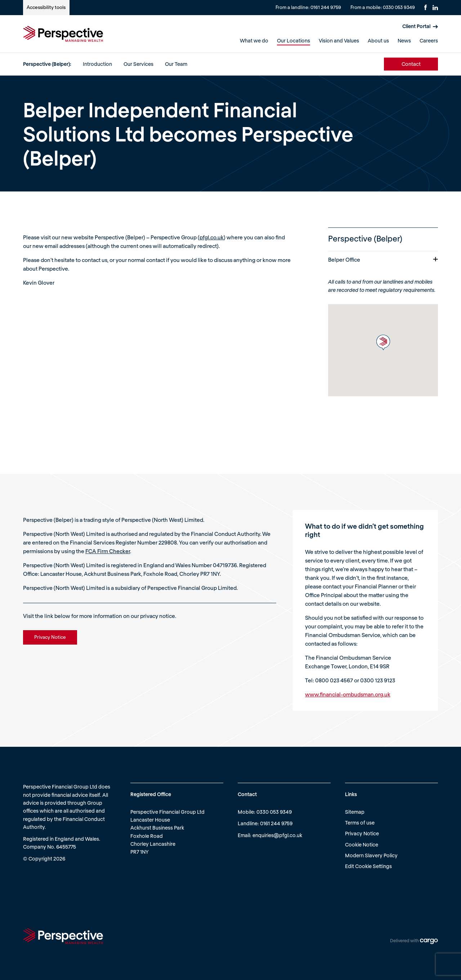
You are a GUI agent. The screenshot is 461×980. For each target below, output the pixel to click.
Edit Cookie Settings (368, 866)
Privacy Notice (362, 833)
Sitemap (355, 812)
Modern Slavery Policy (371, 855)
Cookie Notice (362, 844)
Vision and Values (339, 40)
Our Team (176, 64)
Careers (429, 40)
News (404, 40)
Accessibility (46, 7)
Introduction (97, 64)
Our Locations (294, 40)
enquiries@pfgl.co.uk (277, 835)
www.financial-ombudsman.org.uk (348, 694)
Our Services (138, 64)
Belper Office (383, 259)
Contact (411, 64)
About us (378, 40)
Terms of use (360, 823)
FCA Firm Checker (108, 551)
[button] (383, 342)
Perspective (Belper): (47, 64)
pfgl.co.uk (212, 237)
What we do (254, 40)
